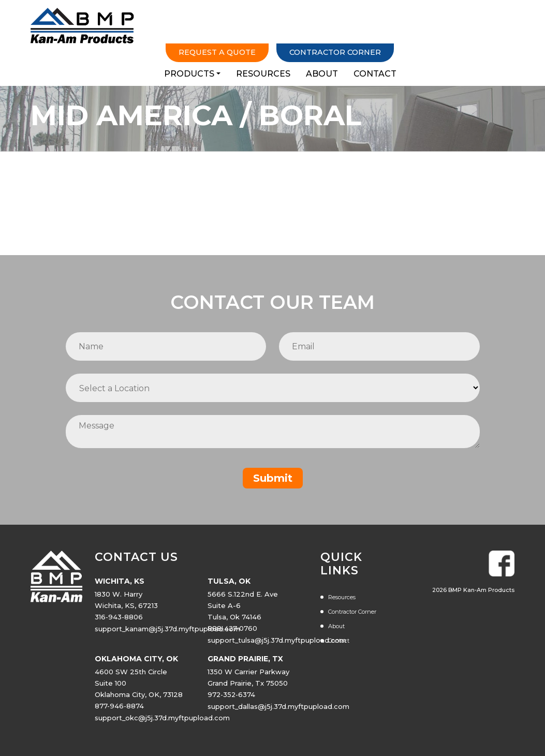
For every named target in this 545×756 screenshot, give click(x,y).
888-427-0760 (233, 633)
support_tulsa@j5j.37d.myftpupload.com (277, 645)
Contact (488, 31)
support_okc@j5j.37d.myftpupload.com (163, 721)
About (435, 31)
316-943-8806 (119, 622)
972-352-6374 (232, 699)
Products (302, 31)
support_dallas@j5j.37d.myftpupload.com (279, 710)
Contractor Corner (443, 9)
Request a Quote (315, 9)
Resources (377, 31)
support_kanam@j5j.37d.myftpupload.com (168, 633)
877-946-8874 (120, 710)
